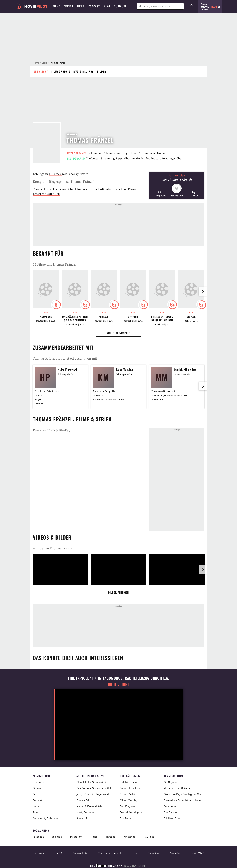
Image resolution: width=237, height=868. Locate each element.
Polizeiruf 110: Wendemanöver (109, 399)
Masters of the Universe (177, 788)
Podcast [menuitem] (94, 6)
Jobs (134, 853)
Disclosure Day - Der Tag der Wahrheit (184, 794)
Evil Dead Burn (172, 818)
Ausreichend (158, 399)
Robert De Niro (129, 794)
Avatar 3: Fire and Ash (89, 806)
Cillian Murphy (129, 800)
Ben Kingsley (127, 806)
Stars (44, 63)
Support (38, 800)
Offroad (94, 189)
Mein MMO (198, 853)
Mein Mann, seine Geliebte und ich (169, 395)
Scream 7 (82, 818)
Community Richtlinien (46, 818)
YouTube (57, 837)
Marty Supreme (85, 812)
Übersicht (41, 71)
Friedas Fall (83, 800)
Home (36, 63)
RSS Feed (149, 837)
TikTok (94, 837)
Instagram (76, 837)
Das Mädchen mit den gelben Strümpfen (75, 318)
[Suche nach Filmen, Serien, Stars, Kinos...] (160, 6)
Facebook (38, 837)
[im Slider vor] (203, 292)
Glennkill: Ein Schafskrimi (91, 782)
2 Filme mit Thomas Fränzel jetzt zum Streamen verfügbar (127, 153)
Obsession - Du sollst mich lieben (183, 800)
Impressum (39, 853)
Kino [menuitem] (107, 6)
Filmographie (61, 71)
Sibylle (191, 317)
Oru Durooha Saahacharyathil (94, 788)
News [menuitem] (81, 6)
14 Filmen (55, 174)
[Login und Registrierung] (192, 6)
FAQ (35, 794)
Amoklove (46, 317)
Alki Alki (106, 189)
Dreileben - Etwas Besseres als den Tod (162, 318)
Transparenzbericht (110, 853)
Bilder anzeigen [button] (119, 592)
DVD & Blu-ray (83, 71)
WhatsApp (130, 837)
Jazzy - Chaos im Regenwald (93, 794)
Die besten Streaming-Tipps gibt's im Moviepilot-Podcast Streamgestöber (134, 158)
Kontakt (37, 806)
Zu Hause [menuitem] (120, 6)
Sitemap (38, 788)
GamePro (175, 853)
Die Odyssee (171, 782)
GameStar (153, 853)
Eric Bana (125, 818)
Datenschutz (80, 853)
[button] (160, 194)
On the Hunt (119, 684)
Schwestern (99, 395)
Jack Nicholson (128, 782)
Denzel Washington (131, 812)
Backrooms (170, 806)
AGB (59, 853)
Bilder (102, 71)
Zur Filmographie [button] (118, 333)
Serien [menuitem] (69, 6)
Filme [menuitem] (57, 6)
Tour (35, 812)
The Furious (170, 812)
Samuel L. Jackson (130, 788)
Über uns (38, 782)
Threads (111, 837)
